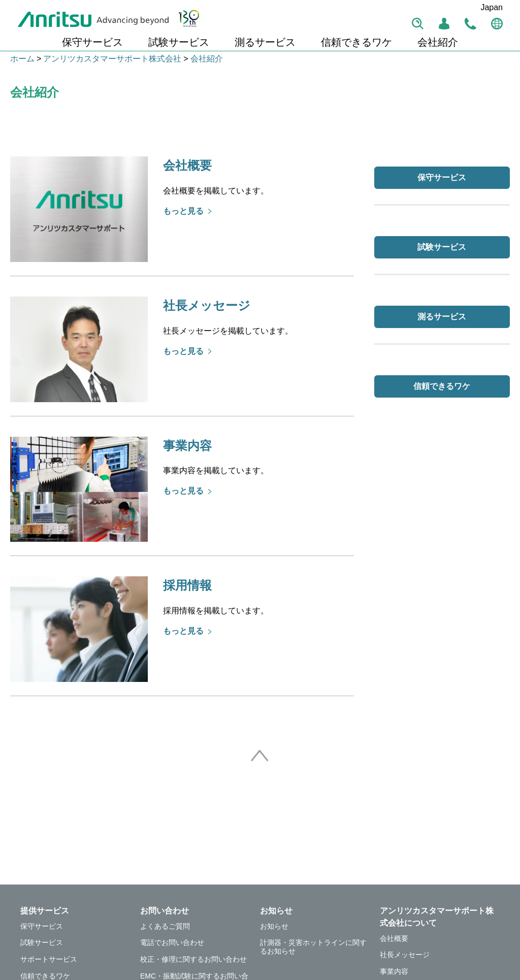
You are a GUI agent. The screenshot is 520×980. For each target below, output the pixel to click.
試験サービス (179, 42)
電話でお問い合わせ (172, 942)
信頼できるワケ (356, 42)
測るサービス (265, 42)
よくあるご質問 (165, 926)
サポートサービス (49, 959)
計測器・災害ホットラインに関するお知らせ (313, 947)
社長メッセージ (405, 955)
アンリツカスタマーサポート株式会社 (112, 59)
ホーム (22, 59)
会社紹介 (438, 42)
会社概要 (394, 938)
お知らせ (274, 926)
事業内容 (394, 971)
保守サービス (92, 42)
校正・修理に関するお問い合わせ (193, 959)
